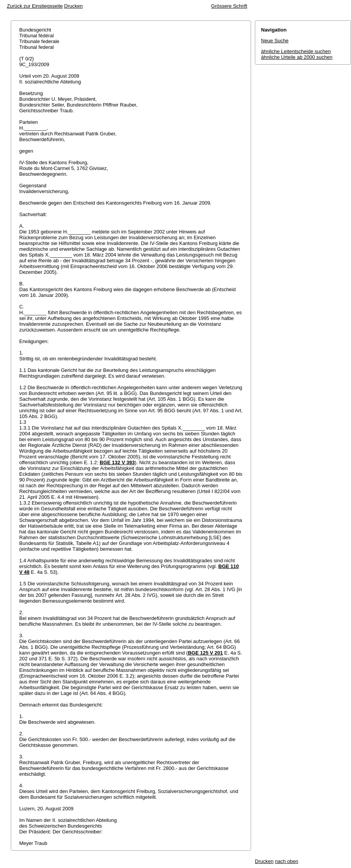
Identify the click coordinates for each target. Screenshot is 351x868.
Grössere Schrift (229, 6)
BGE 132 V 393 (117, 462)
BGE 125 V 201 (205, 653)
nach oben (287, 861)
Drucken (73, 6)
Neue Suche (275, 41)
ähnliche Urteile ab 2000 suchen (297, 57)
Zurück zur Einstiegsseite (35, 6)
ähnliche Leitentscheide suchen (296, 51)
